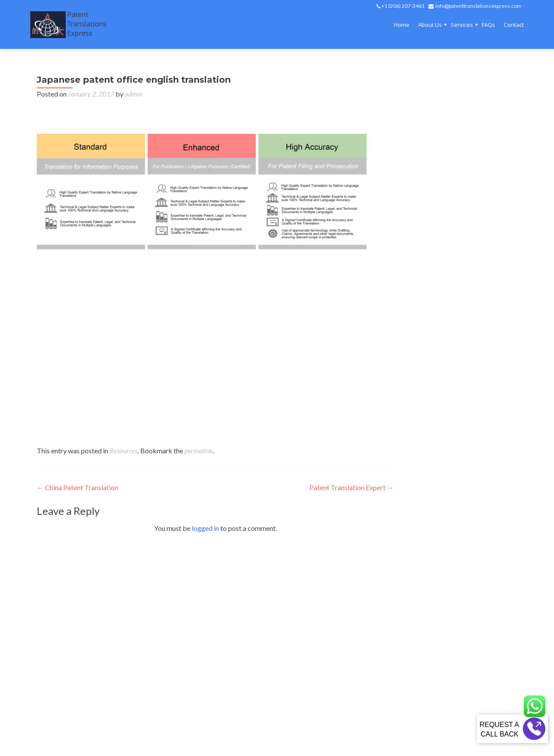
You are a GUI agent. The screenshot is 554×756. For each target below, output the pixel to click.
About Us (430, 25)
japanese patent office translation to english (260, 301)
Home (402, 25)
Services (462, 25)
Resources (124, 451)
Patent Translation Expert (352, 487)
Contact (514, 25)
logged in (205, 528)
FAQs (488, 25)
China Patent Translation (77, 487)
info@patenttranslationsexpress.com (478, 6)
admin (134, 94)
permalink (199, 451)
